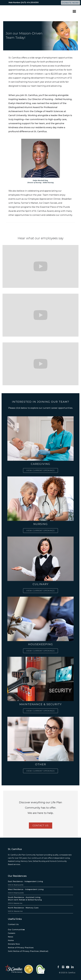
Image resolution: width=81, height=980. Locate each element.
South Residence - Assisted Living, (24, 897)
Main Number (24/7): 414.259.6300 (24, 2)
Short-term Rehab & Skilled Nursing (25, 900)
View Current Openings (40, 470)
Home (11, 940)
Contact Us (13, 924)
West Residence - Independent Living (26, 889)
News (11, 937)
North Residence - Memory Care (23, 908)
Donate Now (14, 944)
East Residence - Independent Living (25, 881)
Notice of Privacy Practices (21, 948)
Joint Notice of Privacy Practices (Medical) (28, 951)
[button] (74, 11)
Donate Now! (70, 3)
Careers (12, 933)
